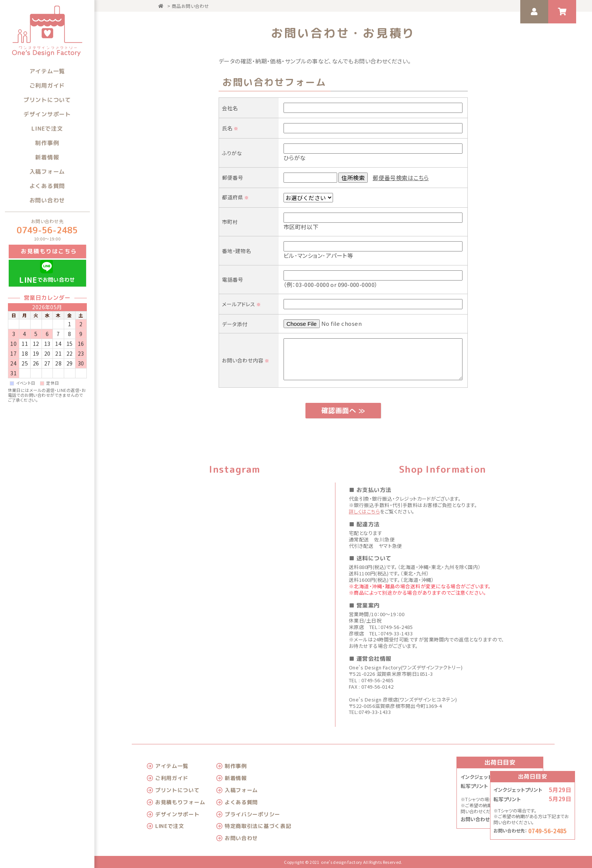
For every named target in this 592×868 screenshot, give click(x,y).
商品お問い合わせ (190, 6)
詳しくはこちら (364, 511)
